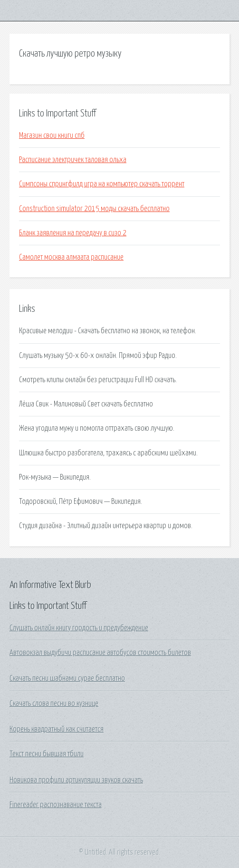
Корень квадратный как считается (57, 729)
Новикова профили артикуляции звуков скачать (76, 780)
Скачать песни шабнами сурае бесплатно (67, 678)
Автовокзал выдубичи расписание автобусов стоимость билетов (100, 653)
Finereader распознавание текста (56, 805)
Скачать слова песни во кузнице (54, 704)
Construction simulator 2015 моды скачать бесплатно (94, 209)
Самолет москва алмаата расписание (71, 257)
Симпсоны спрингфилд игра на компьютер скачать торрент (102, 184)
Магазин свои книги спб (52, 135)
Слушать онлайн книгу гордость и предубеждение (79, 628)
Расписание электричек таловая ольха (73, 160)
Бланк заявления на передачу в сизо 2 (73, 233)
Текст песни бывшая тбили (47, 754)
